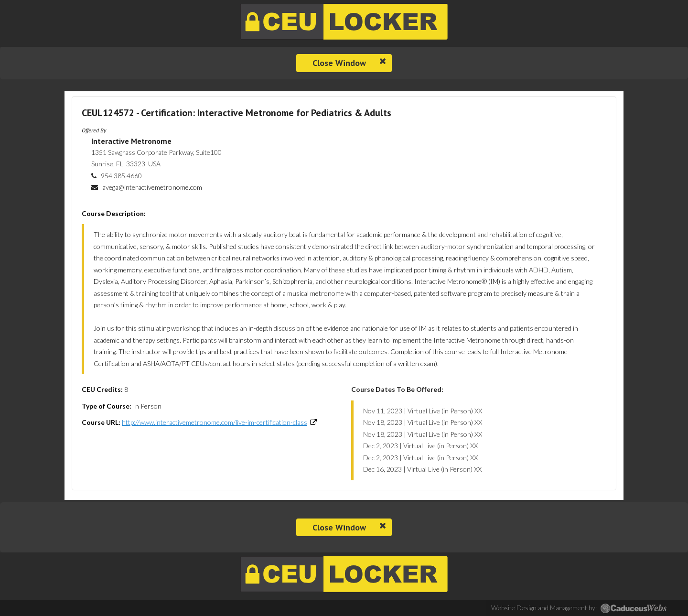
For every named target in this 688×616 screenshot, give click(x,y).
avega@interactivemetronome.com (152, 187)
